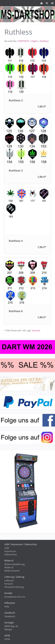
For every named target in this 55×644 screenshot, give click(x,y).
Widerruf (9, 567)
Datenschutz (11, 554)
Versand (36, 330)
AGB (7, 548)
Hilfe (7, 607)
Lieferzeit (9, 580)
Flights (35, 41)
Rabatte (8, 629)
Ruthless (44, 41)
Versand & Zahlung (14, 587)
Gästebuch (10, 616)
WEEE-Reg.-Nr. (12, 626)
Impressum (10, 551)
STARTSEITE (24, 41)
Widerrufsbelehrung (15, 564)
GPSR (7, 639)
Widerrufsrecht (12, 571)
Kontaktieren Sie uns (15, 597)
